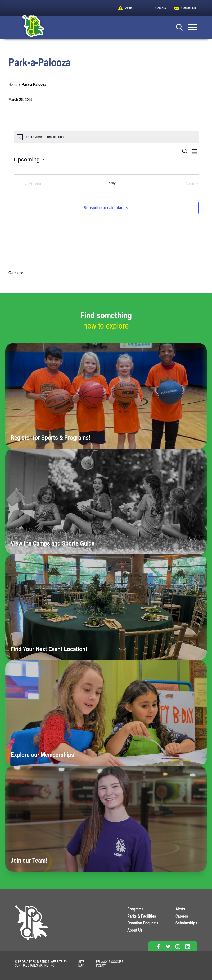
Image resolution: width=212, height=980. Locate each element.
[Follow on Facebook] (158, 947)
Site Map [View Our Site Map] (81, 963)
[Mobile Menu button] (193, 27)
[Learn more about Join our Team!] (106, 819)
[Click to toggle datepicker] (29, 160)
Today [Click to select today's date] (111, 183)
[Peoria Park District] (29, 27)
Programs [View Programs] (135, 909)
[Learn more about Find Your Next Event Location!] (106, 607)
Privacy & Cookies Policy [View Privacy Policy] (110, 963)
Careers (161, 8)
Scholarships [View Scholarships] (186, 923)
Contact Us (189, 8)
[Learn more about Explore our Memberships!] (106, 713)
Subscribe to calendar (103, 208)
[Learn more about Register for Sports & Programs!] (106, 396)
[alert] (106, 137)
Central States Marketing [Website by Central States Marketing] (35, 965)
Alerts (129, 8)
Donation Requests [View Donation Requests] (143, 923)
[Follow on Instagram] (178, 947)
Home (13, 84)
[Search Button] (179, 27)
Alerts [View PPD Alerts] (180, 909)
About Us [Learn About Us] (135, 930)
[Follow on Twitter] (168, 947)
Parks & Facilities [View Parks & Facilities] (142, 916)
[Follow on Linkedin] (188, 947)
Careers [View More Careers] (182, 916)
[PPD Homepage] (31, 928)
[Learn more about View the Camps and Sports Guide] (106, 502)
